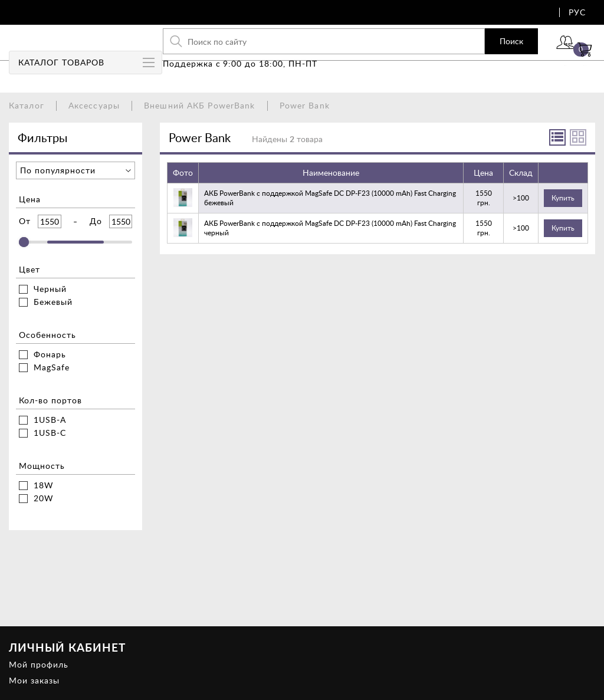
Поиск (466, 50)
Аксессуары (94, 105)
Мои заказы (34, 680)
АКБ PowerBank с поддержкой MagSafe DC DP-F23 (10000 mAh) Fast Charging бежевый (330, 198)
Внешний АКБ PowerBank (200, 105)
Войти (530, 57)
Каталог (27, 105)
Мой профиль (39, 664)
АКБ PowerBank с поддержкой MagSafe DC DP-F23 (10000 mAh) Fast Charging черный (330, 228)
